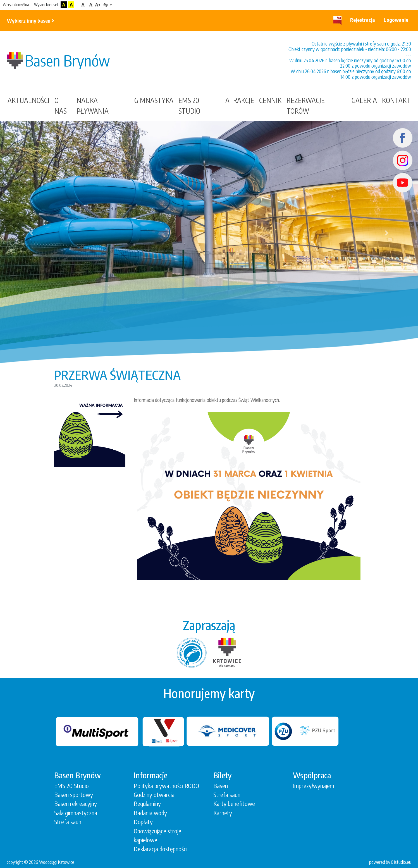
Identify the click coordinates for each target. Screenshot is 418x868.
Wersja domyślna (16, 5)
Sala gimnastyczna (76, 813)
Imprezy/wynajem (314, 786)
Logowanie (396, 20)
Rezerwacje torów (306, 106)
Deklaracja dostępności (161, 849)
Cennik (270, 100)
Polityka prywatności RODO (166, 786)
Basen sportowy (74, 795)
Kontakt (396, 100)
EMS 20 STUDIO (189, 106)
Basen (221, 786)
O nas (61, 106)
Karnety (223, 813)
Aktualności (28, 100)
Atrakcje (240, 100)
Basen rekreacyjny (76, 804)
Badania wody (150, 813)
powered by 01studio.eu (390, 862)
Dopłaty (143, 822)
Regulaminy (147, 804)
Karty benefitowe (234, 804)
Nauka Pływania (93, 106)
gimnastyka (154, 100)
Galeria (364, 100)
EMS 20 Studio (71, 786)
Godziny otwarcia (154, 795)
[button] (31, 233)
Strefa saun (68, 822)
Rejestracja (363, 20)
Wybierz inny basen (31, 21)
